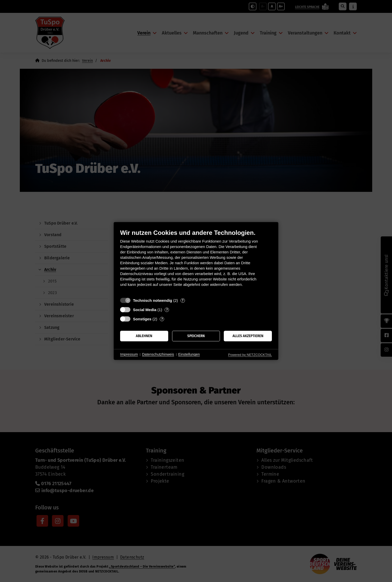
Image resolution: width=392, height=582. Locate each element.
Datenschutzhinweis (158, 354)
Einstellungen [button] (189, 354)
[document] (196, 262)
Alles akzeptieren (248, 336)
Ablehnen (144, 336)
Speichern (196, 336)
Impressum (129, 354)
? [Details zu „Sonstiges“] (162, 319)
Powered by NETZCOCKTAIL (250, 355)
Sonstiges (142, 319)
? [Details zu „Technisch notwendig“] (183, 300)
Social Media (145, 310)
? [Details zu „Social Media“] (167, 310)
